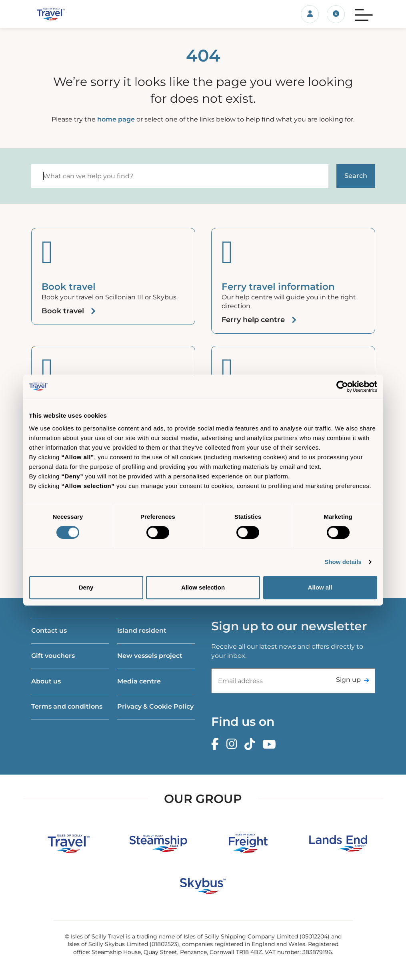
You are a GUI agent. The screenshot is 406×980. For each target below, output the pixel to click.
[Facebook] (217, 744)
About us (46, 681)
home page (116, 119)
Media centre (139, 681)
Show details (343, 562)
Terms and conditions (67, 706)
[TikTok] (252, 744)
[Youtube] (271, 744)
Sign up (348, 680)
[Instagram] (234, 744)
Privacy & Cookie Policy (155, 706)
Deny (86, 587)
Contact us (49, 630)
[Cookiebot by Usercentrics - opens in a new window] (342, 386)
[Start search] (356, 176)
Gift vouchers (53, 656)
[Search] (180, 176)
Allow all (320, 587)
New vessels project (150, 656)
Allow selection (203, 587)
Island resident (142, 630)
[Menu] (364, 14)
